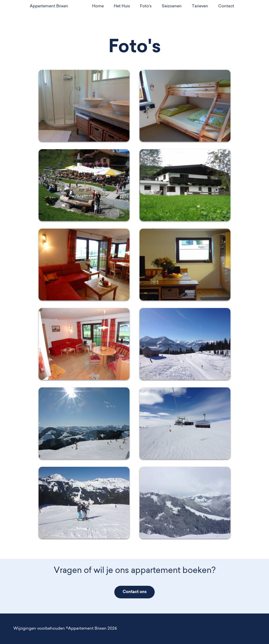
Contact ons (135, 592)
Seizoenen (172, 6)
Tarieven (200, 6)
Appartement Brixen (49, 6)
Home (98, 6)
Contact (226, 6)
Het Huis (122, 6)
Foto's (146, 6)
